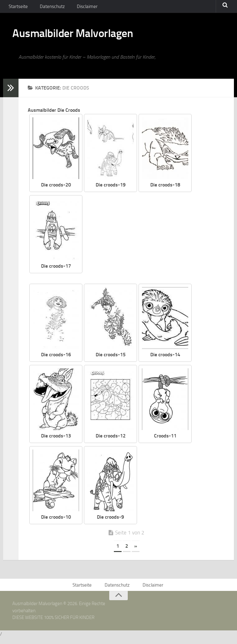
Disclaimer (82, 8)
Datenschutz (50, 8)
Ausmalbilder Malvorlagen (83, 37)
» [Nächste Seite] (136, 551)
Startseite (18, 8)
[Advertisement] (158, 243)
